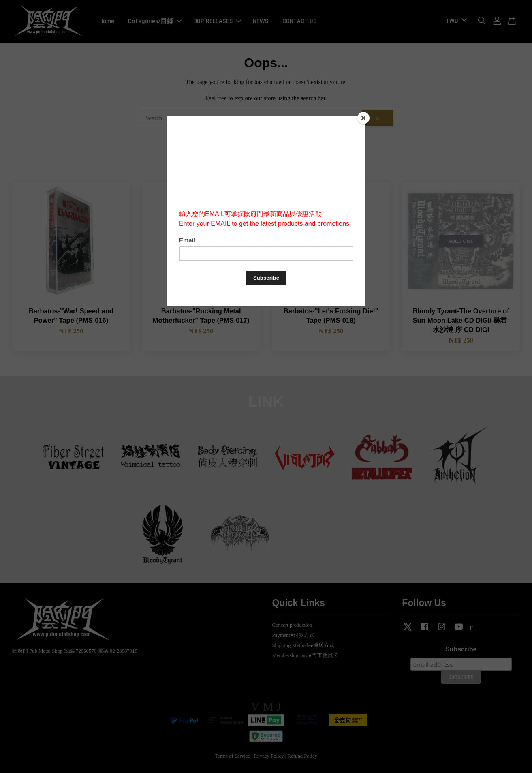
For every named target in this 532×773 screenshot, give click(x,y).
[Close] (363, 118)
